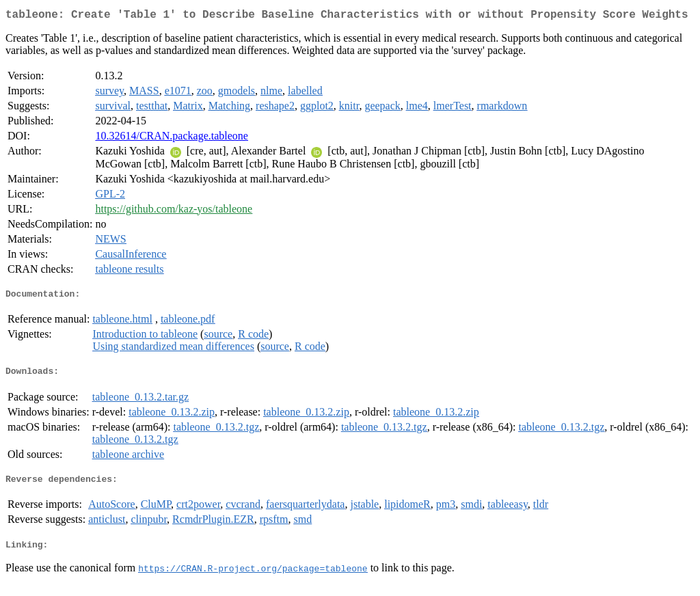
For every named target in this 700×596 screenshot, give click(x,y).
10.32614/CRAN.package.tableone (172, 138)
